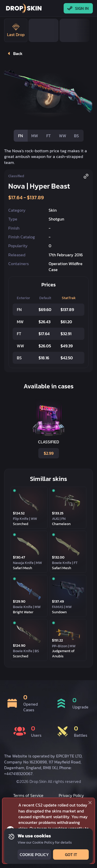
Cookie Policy (34, 855)
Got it (70, 855)
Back (14, 53)
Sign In (78, 8)
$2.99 (48, 453)
